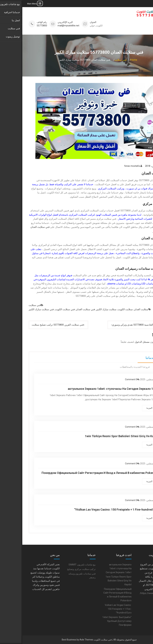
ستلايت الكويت (103, 309)
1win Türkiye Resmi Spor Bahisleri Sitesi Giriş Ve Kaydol (100, 436)
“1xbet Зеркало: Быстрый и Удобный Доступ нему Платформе (95, 621)
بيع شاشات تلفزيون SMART (60, 565)
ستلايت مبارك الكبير (84, 309)
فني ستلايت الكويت (42, 309)
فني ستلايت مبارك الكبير (19, 309)
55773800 (20, 26)
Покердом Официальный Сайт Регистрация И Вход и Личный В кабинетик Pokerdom (78, 473)
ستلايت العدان (119, 309)
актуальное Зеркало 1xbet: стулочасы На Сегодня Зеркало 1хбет (91, 389)
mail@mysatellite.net (46, 26)
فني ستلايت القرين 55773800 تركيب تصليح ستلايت (35, 325)
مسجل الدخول (120, 342)
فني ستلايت (12, 305)
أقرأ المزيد (129, 408)
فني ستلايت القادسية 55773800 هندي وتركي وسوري (117, 325)
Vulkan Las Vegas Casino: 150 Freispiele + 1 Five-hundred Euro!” (95, 510)
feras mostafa (110, 166)
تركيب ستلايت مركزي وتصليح (59, 569)
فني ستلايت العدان (63, 309)
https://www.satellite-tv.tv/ (131, 593)
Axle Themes (64, 640)
